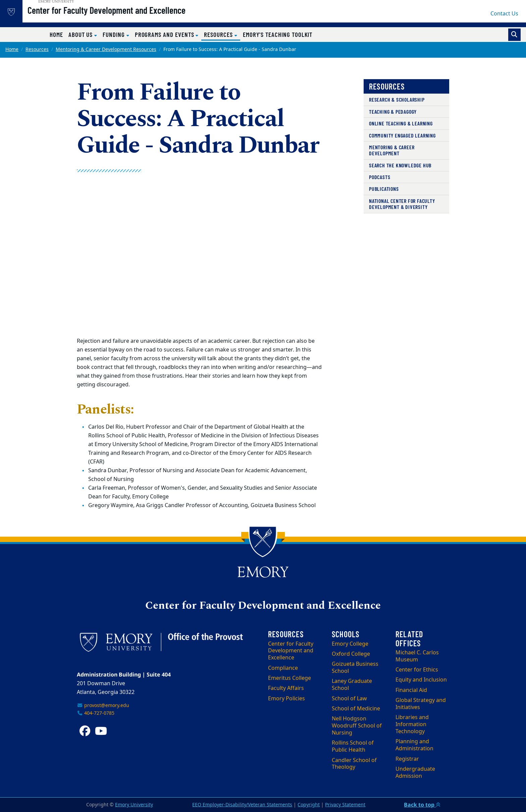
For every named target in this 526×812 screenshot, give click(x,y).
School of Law (349, 699)
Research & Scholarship (397, 99)
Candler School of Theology (354, 764)
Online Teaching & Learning (401, 123)
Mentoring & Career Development (392, 150)
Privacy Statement (345, 805)
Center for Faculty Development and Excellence (126, 17)
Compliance (283, 668)
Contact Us (504, 14)
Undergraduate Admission (415, 773)
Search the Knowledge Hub (400, 165)
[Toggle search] (514, 35)
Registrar (407, 759)
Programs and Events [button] (165, 34)
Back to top (422, 805)
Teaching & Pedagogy (393, 112)
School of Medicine (356, 709)
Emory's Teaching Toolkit (278, 34)
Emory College (350, 644)
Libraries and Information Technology (412, 724)
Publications (384, 189)
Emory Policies (286, 699)
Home (56, 34)
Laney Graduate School (352, 685)
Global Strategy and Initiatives (421, 704)
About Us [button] (81, 34)
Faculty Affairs (286, 688)
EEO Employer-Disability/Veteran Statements (242, 805)
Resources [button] (222, 34)
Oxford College (351, 654)
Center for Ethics (417, 670)
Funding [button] (115, 34)
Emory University (134, 805)
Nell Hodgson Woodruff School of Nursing (357, 726)
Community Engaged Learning (402, 135)
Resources (37, 49)
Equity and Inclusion (421, 680)
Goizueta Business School (355, 668)
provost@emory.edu (103, 706)
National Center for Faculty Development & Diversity (402, 204)
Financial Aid (411, 690)
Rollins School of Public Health (353, 746)
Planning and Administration (414, 745)
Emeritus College (290, 678)
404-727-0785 (96, 713)
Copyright (309, 805)
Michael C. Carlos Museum (417, 656)
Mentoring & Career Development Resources (106, 49)
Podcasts (380, 177)
